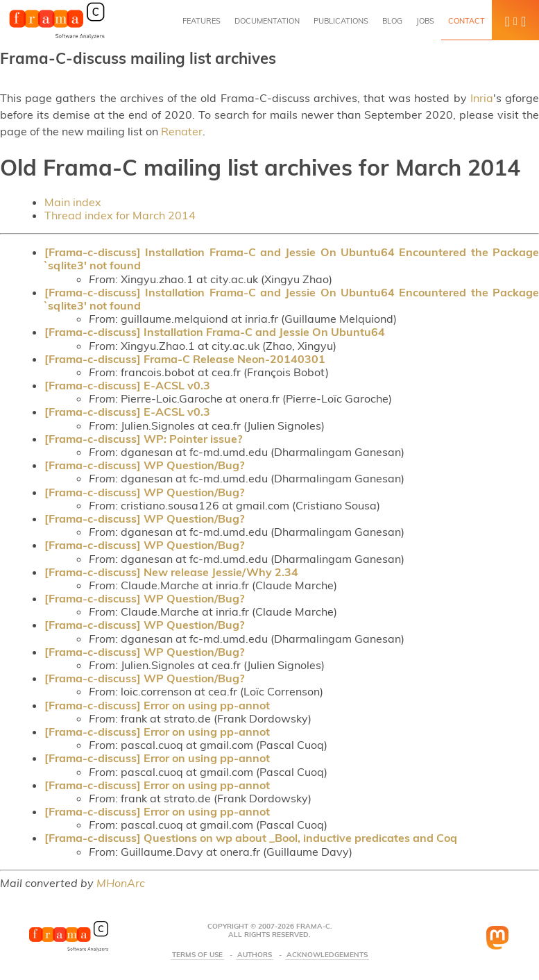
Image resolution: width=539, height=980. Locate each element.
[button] (515, 20)
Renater (182, 131)
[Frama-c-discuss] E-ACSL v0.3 (127, 385)
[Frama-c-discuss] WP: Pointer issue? (143, 439)
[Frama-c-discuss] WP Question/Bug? (144, 465)
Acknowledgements (327, 955)
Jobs (425, 21)
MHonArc (121, 883)
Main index (73, 202)
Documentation (267, 21)
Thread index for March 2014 (120, 215)
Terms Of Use (197, 955)
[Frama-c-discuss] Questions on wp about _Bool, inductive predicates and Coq (251, 838)
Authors (255, 955)
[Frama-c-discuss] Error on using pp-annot (157, 705)
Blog (392, 21)
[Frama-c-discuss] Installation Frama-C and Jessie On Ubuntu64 (215, 332)
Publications (341, 21)
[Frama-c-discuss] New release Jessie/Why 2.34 (171, 572)
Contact (467, 21)
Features (202, 21)
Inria (482, 98)
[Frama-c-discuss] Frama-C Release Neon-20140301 (185, 359)
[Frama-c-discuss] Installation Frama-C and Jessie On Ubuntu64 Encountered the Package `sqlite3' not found (292, 259)
